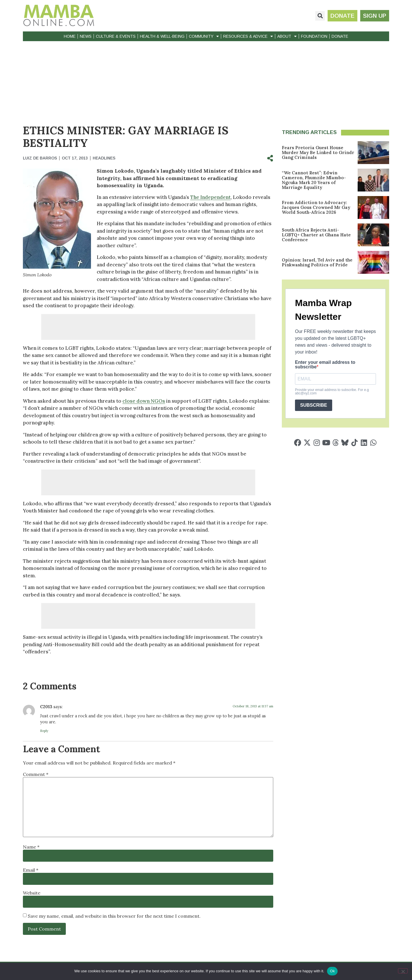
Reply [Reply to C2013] (44, 731)
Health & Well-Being (162, 36)
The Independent (210, 197)
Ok (332, 971)
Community (204, 36)
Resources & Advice (248, 36)
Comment (36, 774)
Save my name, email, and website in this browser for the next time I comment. (114, 916)
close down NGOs (144, 401)
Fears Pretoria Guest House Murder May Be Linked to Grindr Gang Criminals (318, 152)
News (86, 36)
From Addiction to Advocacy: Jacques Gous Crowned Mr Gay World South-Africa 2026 (316, 207)
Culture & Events (116, 36)
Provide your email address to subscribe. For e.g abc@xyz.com (332, 392)
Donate (340, 36)
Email (31, 870)
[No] (403, 971)
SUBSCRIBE (314, 405)
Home (70, 36)
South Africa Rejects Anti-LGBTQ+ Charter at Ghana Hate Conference (316, 235)
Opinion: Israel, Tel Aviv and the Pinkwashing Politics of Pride (317, 262)
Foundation (314, 36)
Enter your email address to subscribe (325, 365)
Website (32, 893)
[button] (320, 16)
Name (31, 847)
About (287, 36)
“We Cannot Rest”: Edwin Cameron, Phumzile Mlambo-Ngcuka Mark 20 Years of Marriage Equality (314, 180)
